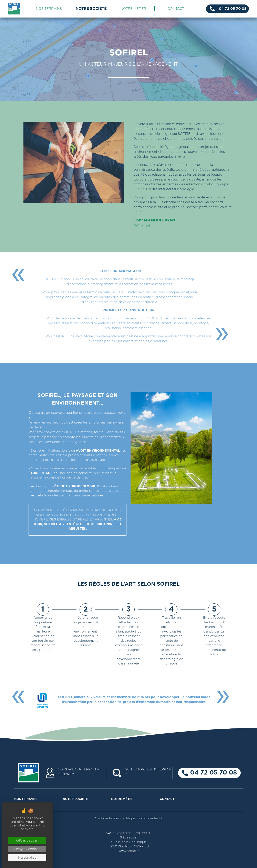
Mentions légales (107, 818)
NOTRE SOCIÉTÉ (91, 9)
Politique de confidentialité (142, 818)
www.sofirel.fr (129, 851)
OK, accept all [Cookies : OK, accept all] (27, 840)
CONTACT (176, 9)
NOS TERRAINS (49, 9)
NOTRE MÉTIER (133, 9)
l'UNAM (144, 697)
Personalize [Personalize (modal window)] (27, 858)
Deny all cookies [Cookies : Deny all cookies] (27, 849)
